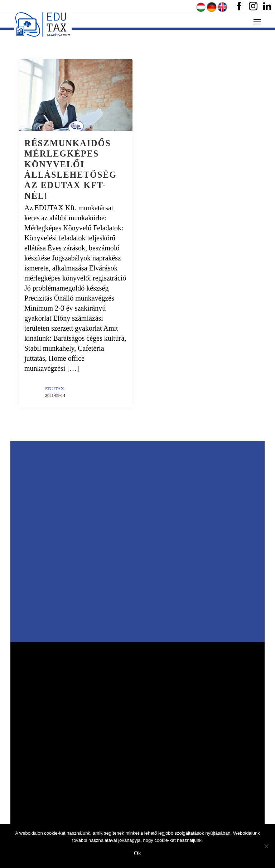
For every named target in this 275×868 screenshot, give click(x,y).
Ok (137, 853)
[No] (266, 846)
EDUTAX (55, 389)
